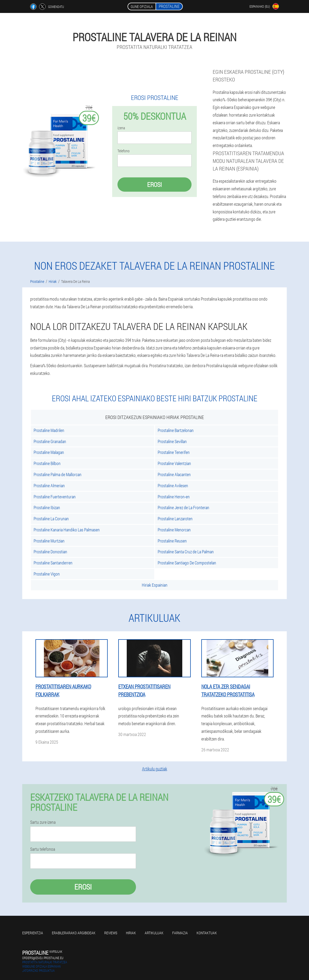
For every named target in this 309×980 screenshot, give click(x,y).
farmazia (180, 933)
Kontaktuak (207, 933)
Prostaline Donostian (50, 552)
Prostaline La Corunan (51, 519)
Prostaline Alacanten (174, 474)
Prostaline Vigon (47, 574)
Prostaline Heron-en (174, 497)
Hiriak (131, 933)
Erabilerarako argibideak (74, 933)
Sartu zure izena (43, 822)
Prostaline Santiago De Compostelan (187, 563)
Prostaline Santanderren (53, 563)
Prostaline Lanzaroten (175, 519)
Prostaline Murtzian (49, 541)
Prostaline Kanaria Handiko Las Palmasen (67, 530)
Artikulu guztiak (155, 769)
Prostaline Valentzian (174, 463)
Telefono (124, 151)
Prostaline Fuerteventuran (55, 497)
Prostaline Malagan (49, 452)
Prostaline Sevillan (172, 441)
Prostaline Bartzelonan (176, 430)
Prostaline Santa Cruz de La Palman (186, 552)
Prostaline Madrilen (49, 430)
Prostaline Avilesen (173, 486)
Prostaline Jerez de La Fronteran (183, 507)
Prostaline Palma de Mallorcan (58, 474)
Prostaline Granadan (50, 441)
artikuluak (154, 933)
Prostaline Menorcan (174, 530)
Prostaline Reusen (172, 541)
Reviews (111, 933)
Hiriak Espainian (155, 585)
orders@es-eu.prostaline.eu (43, 958)
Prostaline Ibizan (47, 507)
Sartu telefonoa (43, 849)
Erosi (154, 185)
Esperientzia (33, 933)
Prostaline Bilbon (47, 463)
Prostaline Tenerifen (174, 452)
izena (121, 128)
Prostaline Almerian (49, 486)
